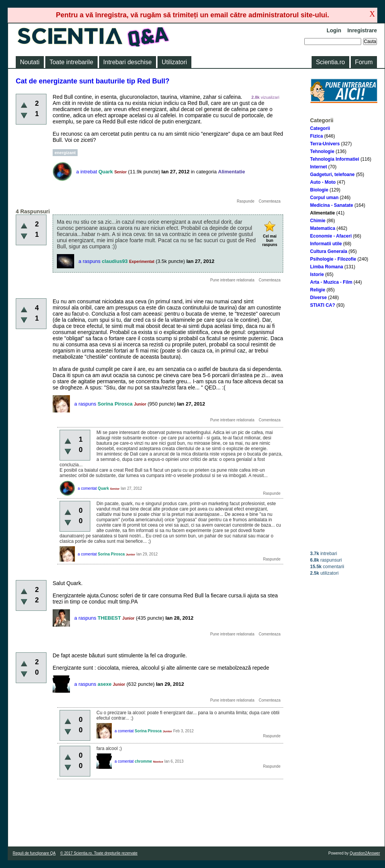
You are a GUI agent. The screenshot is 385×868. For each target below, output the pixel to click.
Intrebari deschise (128, 62)
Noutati (30, 62)
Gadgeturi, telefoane (332, 175)
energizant (65, 153)
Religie (318, 290)
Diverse (318, 298)
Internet (319, 167)
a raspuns (89, 261)
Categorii (320, 128)
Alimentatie (323, 213)
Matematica (323, 228)
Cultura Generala (329, 251)
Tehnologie (322, 151)
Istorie (317, 274)
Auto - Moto (323, 182)
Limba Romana (327, 267)
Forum (364, 62)
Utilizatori (174, 62)
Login (334, 30)
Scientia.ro (330, 62)
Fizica (316, 136)
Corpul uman (324, 198)
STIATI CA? (323, 305)
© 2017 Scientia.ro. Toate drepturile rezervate (99, 853)
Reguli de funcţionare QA (34, 853)
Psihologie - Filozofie (333, 259)
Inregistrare (362, 30)
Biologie (319, 190)
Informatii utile (326, 244)
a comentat (87, 488)
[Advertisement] (344, 429)
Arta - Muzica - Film (331, 282)
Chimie (318, 221)
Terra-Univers (325, 144)
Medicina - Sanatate (332, 205)
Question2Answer (365, 853)
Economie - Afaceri (331, 236)
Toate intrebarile (71, 62)
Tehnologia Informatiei (335, 159)
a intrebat (86, 172)
